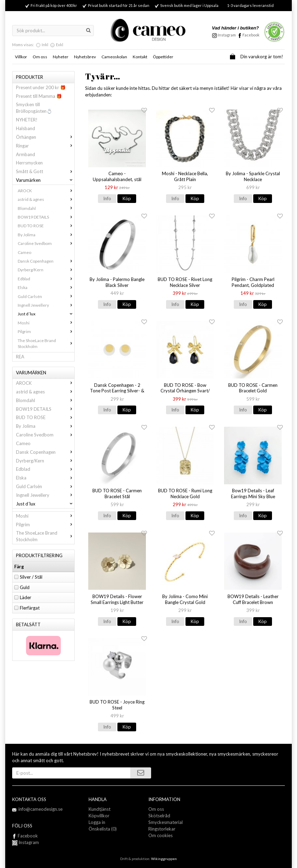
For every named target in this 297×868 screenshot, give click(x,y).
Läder (26, 597)
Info (107, 198)
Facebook (251, 35)
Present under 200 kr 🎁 (41, 87)
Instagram (26, 842)
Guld (25, 587)
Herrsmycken (29, 163)
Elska (46, 287)
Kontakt (140, 57)
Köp (127, 198)
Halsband (26, 128)
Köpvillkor (99, 816)
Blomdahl (46, 208)
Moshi (46, 323)
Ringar (45, 146)
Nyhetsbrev (85, 57)
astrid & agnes (46, 199)
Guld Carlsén (46, 296)
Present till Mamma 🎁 (39, 96)
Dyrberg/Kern (46, 270)
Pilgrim (46, 331)
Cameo (24, 252)
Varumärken (45, 180)
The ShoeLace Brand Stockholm (46, 343)
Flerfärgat (30, 608)
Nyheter (61, 57)
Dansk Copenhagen (46, 261)
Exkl (60, 45)
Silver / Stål (31, 577)
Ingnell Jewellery (46, 305)
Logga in (97, 822)
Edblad (46, 279)
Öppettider (163, 57)
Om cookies (160, 835)
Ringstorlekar (162, 829)
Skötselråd (159, 816)
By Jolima (46, 235)
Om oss (40, 57)
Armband (26, 154)
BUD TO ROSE (46, 226)
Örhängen (45, 137)
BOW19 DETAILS (46, 217)
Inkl (45, 45)
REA (20, 357)
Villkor (21, 57)
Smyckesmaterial (166, 822)
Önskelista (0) (103, 829)
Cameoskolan (114, 57)
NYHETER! (27, 120)
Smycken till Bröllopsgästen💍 (34, 108)
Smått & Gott (45, 171)
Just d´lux (46, 314)
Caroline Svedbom (46, 243)
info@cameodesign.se (40, 809)
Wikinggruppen (164, 859)
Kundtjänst (100, 809)
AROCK (46, 191)
